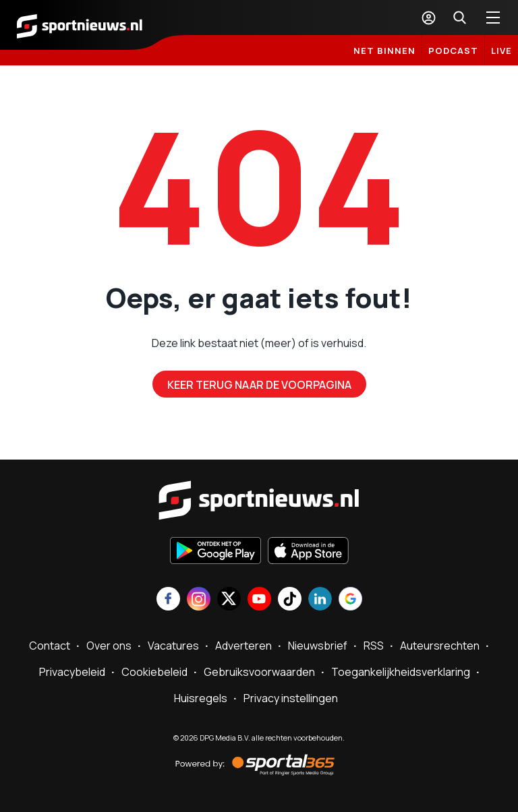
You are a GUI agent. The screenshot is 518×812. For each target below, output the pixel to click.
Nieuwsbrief (318, 646)
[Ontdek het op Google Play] (215, 552)
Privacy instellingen (291, 698)
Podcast (453, 51)
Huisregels (201, 698)
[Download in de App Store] (308, 552)
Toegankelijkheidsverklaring (401, 672)
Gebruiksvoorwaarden (259, 672)
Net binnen (384, 51)
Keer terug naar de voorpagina (259, 385)
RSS (374, 646)
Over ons (109, 646)
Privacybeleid (72, 672)
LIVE (501, 51)
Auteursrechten (440, 646)
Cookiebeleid (154, 672)
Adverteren (243, 646)
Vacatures (173, 646)
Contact (50, 646)
